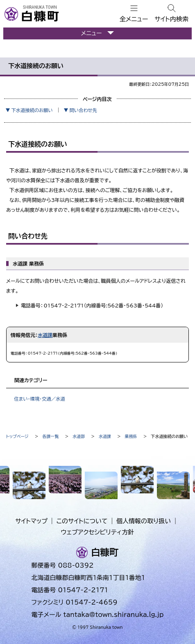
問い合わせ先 (83, 110)
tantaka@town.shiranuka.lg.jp (113, 615)
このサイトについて (82, 521)
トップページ (17, 436)
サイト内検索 (171, 19)
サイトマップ (31, 521)
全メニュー (134, 19)
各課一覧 (50, 436)
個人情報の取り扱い (144, 521)
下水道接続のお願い (32, 110)
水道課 (45, 335)
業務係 (131, 436)
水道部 (79, 436)
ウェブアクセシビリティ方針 (98, 532)
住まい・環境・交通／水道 (40, 399)
